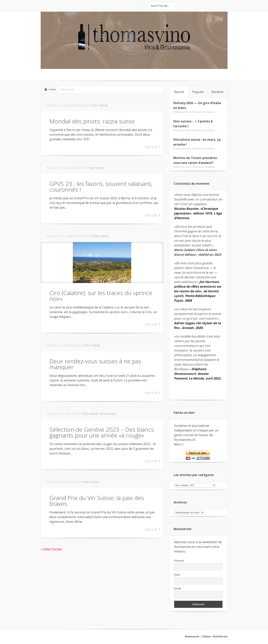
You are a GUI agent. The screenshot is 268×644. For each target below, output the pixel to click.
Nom (177, 575)
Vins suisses (108, 414)
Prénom (179, 561)
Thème (206, 637)
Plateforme (220, 637)
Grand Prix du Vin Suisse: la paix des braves (97, 501)
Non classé (100, 105)
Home (52, 89)
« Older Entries (51, 549)
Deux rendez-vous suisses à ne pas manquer (95, 364)
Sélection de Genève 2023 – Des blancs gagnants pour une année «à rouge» (102, 432)
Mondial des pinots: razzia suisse (92, 121)
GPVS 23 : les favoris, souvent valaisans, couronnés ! (101, 187)
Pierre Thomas (193, 112)
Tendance (210, 112)
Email (177, 588)
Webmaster (192, 637)
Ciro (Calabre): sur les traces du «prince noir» (101, 296)
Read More (151, 147)
